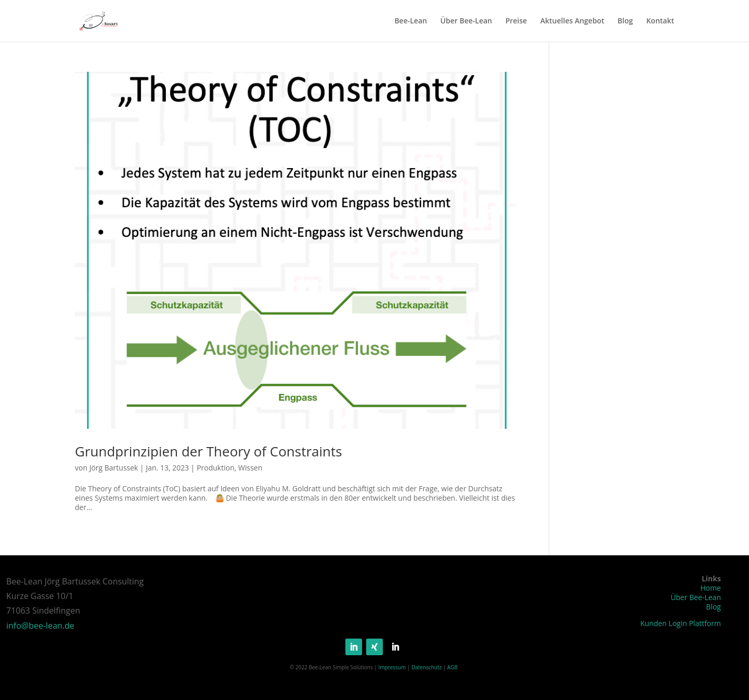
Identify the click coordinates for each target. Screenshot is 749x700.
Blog (625, 21)
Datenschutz (427, 667)
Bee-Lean (411, 21)
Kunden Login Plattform (681, 623)
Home (711, 588)
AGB (453, 667)
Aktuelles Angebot (572, 21)
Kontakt (660, 21)
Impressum (392, 667)
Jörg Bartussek (114, 468)
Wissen (250, 468)
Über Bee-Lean (466, 21)
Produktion (216, 468)
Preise (516, 21)
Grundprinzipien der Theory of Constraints (209, 451)
